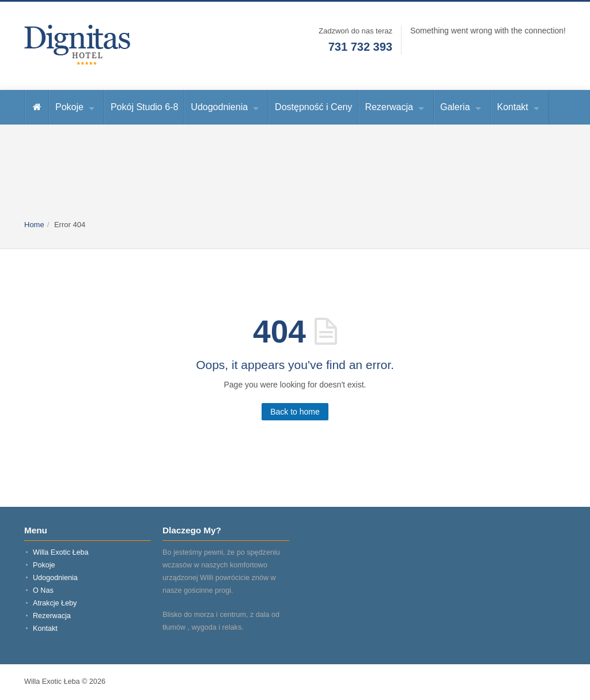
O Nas (43, 590)
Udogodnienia (219, 107)
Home (34, 225)
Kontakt (513, 107)
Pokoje (69, 107)
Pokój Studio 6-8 (144, 107)
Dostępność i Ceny (313, 107)
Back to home (295, 412)
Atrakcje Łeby (55, 603)
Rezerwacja (389, 107)
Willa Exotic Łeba (61, 552)
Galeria (455, 107)
